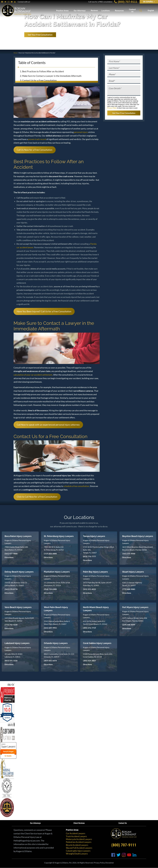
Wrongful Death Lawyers (77, 854)
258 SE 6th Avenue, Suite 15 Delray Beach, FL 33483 (16, 584)
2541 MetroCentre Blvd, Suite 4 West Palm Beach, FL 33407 (57, 623)
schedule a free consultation (76, 486)
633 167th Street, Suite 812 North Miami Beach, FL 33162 (95, 623)
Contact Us (132, 11)
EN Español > (149, 2)
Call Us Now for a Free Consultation (35, 150)
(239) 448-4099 (129, 625)
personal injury (81, 132)
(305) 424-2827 (89, 661)
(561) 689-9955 (50, 628)
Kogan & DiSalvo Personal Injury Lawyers (18, 542)
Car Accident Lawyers (76, 833)
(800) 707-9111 (126, 2)
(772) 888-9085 (129, 589)
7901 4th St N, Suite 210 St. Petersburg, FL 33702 (54, 548)
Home (15, 53)
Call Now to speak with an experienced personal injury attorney (48, 425)
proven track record (37, 139)
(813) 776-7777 (89, 556)
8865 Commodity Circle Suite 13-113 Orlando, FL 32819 (59, 655)
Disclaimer (110, 863)
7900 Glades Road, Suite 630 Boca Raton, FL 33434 (16, 548)
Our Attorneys (80, 11)
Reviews (94, 11)
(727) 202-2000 (50, 554)
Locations (106, 11)
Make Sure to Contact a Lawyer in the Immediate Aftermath (52, 76)
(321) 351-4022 (89, 589)
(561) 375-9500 (129, 554)
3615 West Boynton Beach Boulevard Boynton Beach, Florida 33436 (137, 548)
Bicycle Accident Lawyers (77, 845)
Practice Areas (62, 11)
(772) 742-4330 (11, 625)
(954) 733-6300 (50, 589)
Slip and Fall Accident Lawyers (79, 848)
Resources (119, 11)
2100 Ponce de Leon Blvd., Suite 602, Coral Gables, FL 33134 (98, 655)
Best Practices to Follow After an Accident (43, 71)
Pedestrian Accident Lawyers (79, 842)
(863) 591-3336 (11, 661)
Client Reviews (79, 823)
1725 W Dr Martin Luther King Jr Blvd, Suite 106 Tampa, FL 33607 (99, 550)
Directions (9, 557)
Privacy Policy (112, 108)
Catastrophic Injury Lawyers (78, 851)
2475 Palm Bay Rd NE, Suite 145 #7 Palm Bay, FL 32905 (97, 584)
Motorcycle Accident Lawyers (79, 839)
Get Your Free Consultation (40, 35)
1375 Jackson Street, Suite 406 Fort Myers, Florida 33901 (135, 619)
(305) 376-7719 (89, 628)
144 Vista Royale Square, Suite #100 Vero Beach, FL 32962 (19, 619)
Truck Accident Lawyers (76, 836)
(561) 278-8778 (11, 589)
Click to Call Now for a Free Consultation (37, 497)
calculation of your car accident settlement (33, 375)
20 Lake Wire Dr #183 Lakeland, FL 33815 (13, 655)
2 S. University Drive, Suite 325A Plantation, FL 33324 (57, 584)
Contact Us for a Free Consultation (39, 80)
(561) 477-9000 (11, 554)
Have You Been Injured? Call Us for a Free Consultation (44, 311)
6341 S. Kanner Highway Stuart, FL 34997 (132, 584)
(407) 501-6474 (50, 661)
